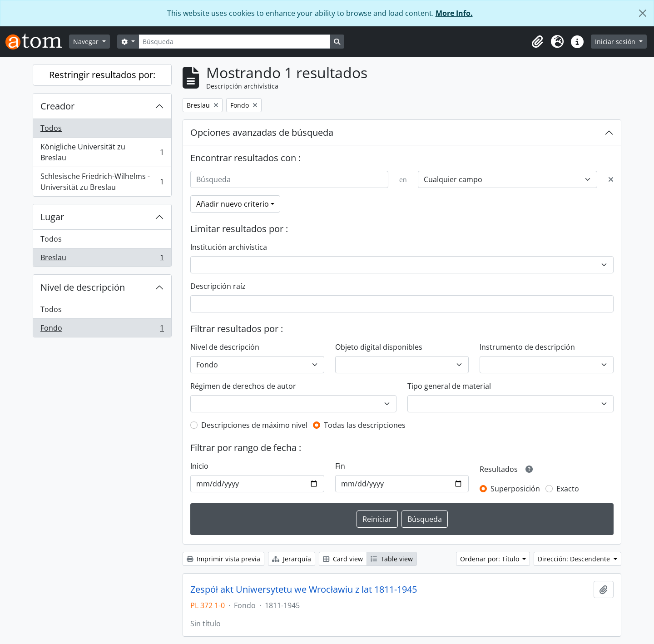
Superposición (515, 489)
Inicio (199, 466)
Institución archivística (229, 247)
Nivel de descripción (83, 287)
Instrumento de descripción (527, 347)
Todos (51, 128)
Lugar (52, 217)
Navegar (87, 42)
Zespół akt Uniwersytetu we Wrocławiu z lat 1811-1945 (304, 590)
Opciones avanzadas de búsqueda (262, 132)
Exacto (568, 489)
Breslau (102, 259)
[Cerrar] (643, 13)
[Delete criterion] (611, 179)
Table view (392, 559)
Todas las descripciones (365, 425)
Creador (57, 106)
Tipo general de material (449, 386)
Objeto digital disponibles (379, 347)
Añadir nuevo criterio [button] (233, 204)
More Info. (454, 13)
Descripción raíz (218, 286)
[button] (537, 42)
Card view (343, 559)
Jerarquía (292, 559)
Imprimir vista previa (223, 559)
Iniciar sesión (616, 42)
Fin (340, 466)
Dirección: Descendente (575, 559)
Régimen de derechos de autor (243, 386)
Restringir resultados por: (102, 75)
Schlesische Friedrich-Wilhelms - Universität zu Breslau (102, 182)
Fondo (102, 330)
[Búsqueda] (234, 42)
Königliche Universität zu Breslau (102, 152)
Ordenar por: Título (490, 559)
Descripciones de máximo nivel (254, 425)
